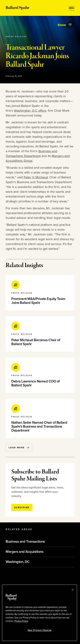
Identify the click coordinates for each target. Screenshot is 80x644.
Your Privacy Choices (40, 630)
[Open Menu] (72, 8)
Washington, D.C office (30, 111)
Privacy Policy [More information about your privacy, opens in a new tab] (21, 621)
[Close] (73, 590)
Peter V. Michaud (36, 177)
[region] (40, 613)
